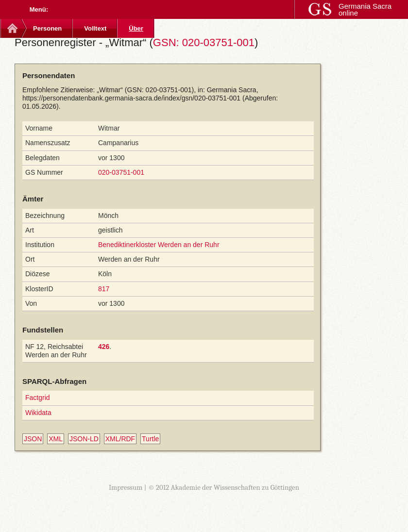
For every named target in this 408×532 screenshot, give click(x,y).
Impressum (126, 487)
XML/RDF (120, 439)
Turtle (150, 439)
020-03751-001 (121, 172)
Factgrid (38, 398)
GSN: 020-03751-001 (204, 42)
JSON (33, 439)
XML (56, 439)
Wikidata (38, 413)
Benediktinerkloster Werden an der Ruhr (159, 245)
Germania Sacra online (365, 9)
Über (136, 28)
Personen (47, 28)
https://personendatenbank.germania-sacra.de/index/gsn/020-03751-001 (131, 98)
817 (104, 289)
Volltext (95, 28)
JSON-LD (84, 439)
